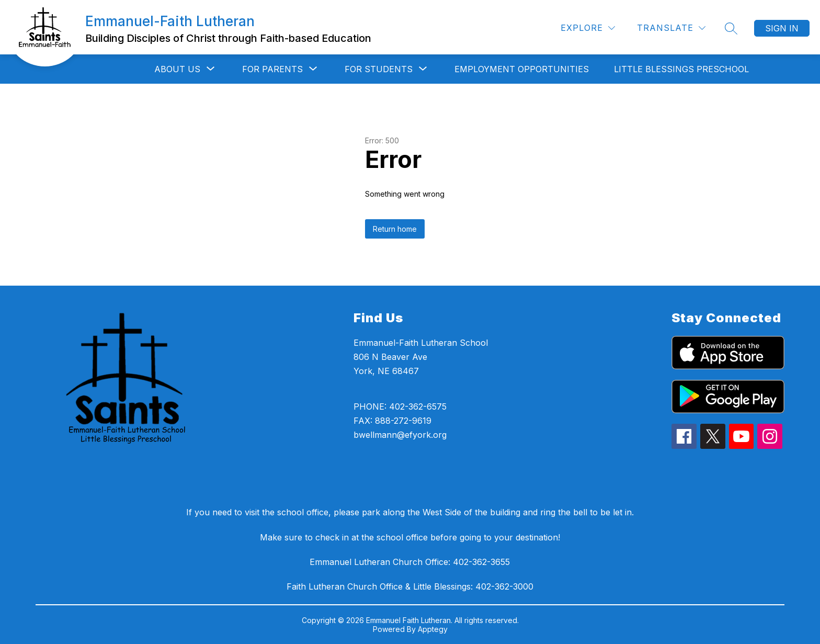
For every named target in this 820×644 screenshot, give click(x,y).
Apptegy (433, 629)
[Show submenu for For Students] (379, 69)
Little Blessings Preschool (681, 69)
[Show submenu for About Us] (177, 69)
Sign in (782, 28)
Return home (395, 229)
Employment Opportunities (522, 69)
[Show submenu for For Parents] (272, 69)
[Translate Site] (671, 28)
